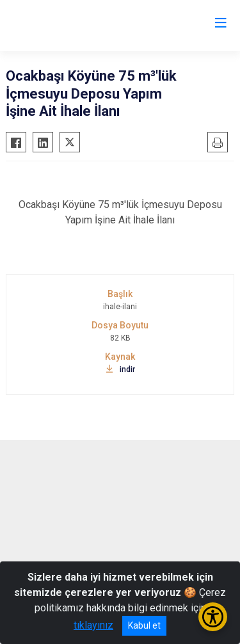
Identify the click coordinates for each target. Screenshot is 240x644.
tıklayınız (93, 625)
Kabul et (144, 625)
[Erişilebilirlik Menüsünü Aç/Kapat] (213, 617)
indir (120, 369)
